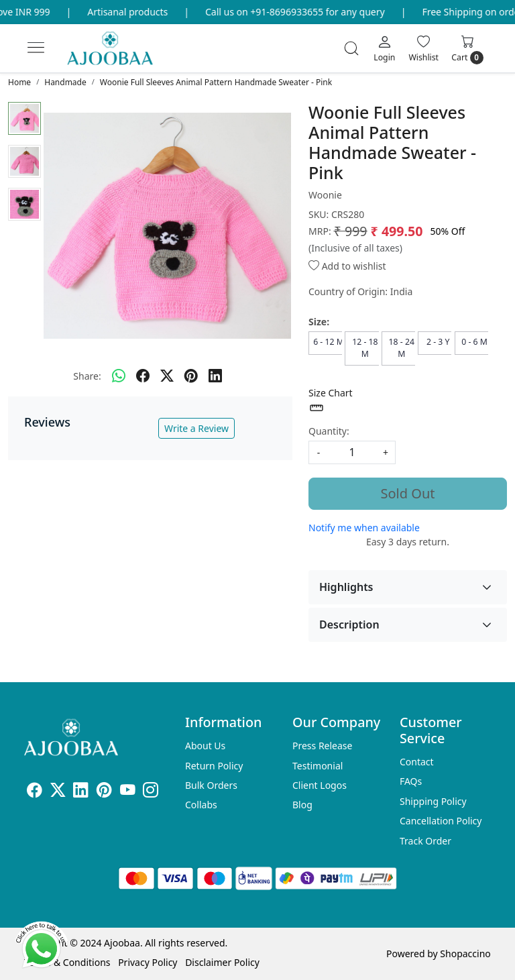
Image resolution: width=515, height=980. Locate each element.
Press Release (323, 746)
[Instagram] (151, 792)
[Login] (384, 48)
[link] (351, 48)
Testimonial (318, 766)
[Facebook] (35, 792)
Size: (319, 322)
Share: (87, 376)
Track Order (425, 841)
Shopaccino (465, 954)
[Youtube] (128, 792)
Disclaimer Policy (222, 962)
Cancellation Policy (441, 821)
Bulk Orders (211, 785)
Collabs (201, 805)
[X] (58, 792)
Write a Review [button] (196, 428)
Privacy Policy (148, 962)
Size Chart (331, 401)
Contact (417, 762)
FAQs (411, 781)
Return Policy (214, 766)
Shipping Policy (433, 801)
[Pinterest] (104, 792)
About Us (205, 746)
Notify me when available (364, 528)
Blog (302, 805)
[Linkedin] (81, 792)
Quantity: (329, 431)
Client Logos (320, 785)
